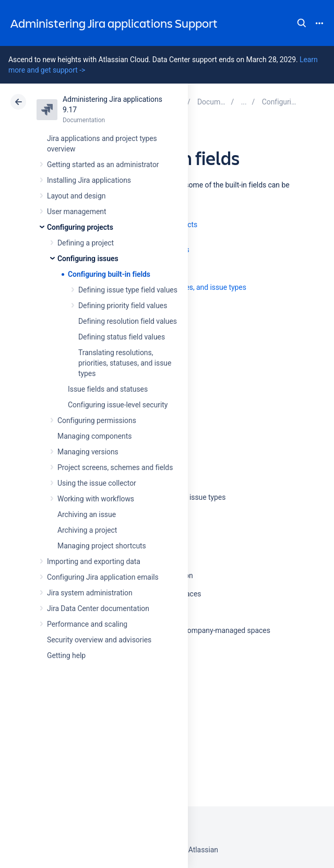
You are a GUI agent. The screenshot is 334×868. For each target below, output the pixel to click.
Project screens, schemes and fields (115, 467)
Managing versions (88, 452)
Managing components (94, 436)
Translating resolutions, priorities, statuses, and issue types (125, 363)
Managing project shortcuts (102, 546)
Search (302, 23)
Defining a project (86, 243)
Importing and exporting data (94, 561)
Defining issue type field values (128, 290)
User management (76, 212)
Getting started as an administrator (103, 165)
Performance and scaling (87, 624)
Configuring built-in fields (109, 274)
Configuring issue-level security (118, 405)
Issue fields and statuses (108, 389)
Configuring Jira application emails (103, 577)
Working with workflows (96, 499)
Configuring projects (80, 227)
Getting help (66, 655)
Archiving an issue (87, 514)
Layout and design (76, 196)
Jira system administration (90, 593)
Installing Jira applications (89, 180)
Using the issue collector (97, 483)
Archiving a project (87, 530)
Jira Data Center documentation (98, 608)
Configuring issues (88, 259)
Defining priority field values (123, 306)
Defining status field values (122, 337)
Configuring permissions (97, 420)
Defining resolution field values (128, 321)
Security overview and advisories (99, 640)
